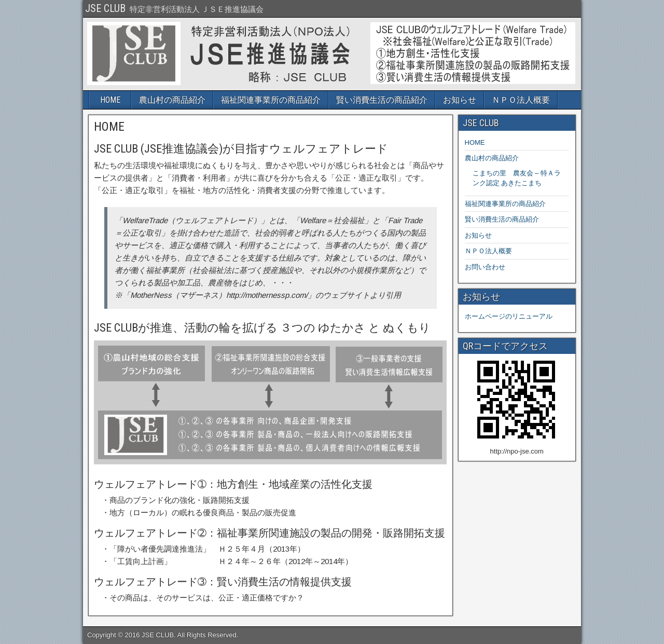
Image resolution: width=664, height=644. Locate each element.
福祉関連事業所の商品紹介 (271, 100)
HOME (110, 100)
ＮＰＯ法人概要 (521, 100)
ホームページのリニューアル (509, 316)
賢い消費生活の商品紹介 (382, 100)
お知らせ (460, 100)
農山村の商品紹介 (172, 100)
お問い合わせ (485, 267)
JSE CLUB (105, 8)
